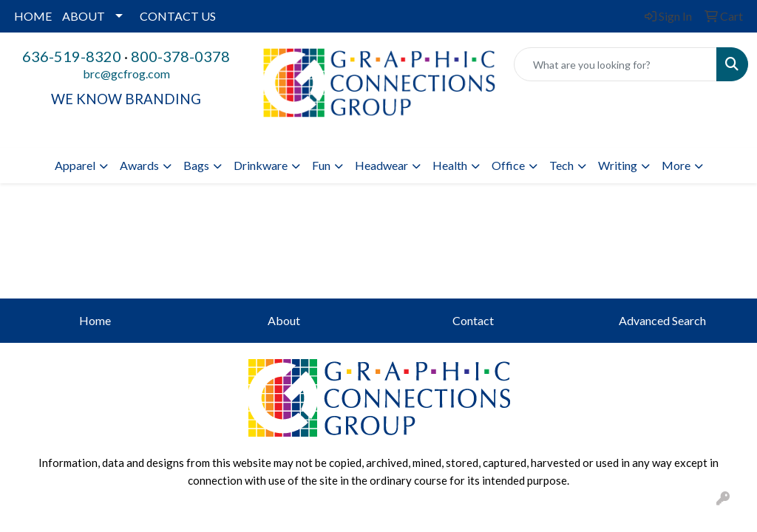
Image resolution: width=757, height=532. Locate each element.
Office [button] (508, 165)
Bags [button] (196, 165)
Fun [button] (321, 165)
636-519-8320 (72, 56)
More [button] (676, 165)
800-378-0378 (180, 56)
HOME (33, 16)
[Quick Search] (615, 64)
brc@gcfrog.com (126, 74)
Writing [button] (618, 165)
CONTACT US (178, 16)
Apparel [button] (75, 165)
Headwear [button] (381, 165)
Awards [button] (139, 165)
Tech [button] (561, 165)
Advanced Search (662, 320)
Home (95, 320)
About (284, 320)
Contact (473, 320)
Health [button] (450, 165)
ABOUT (84, 16)
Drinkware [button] (261, 165)
